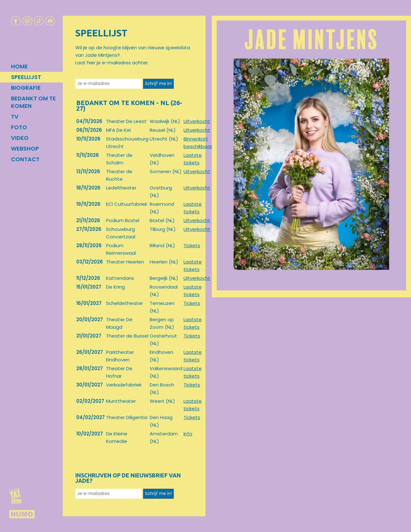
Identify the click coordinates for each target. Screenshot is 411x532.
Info (188, 434)
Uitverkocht (197, 121)
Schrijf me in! (158, 84)
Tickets (192, 245)
